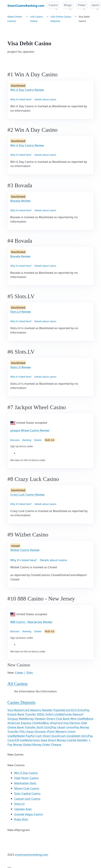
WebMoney (27, 719)
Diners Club (55, 719)
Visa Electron (72, 723)
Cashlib (72, 740)
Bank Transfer (27, 714)
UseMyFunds (63, 714)
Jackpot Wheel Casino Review (30, 430)
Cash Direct (43, 736)
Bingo (68, 5)
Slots (30, 673)
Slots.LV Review (21, 312)
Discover (41, 731)
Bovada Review (20, 201)
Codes (19, 673)
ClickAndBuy (41, 723)
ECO (74, 710)
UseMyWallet (17, 736)
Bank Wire (70, 719)
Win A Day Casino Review (27, 90)
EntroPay (84, 710)
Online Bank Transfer (22, 727)
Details (38, 440)
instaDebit (74, 736)
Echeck (12, 714)
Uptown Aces (23, 809)
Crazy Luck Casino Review (27, 495)
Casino (53, 5)
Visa (11, 710)
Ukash (62, 727)
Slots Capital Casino (27, 793)
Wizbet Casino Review (25, 550)
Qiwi (84, 723)
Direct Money (57, 740)
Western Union (65, 731)
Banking (27, 440)
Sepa (44, 740)
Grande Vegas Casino (28, 814)
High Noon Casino (26, 778)
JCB (17, 740)
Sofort (50, 714)
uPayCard (56, 723)
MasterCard (22, 710)
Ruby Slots (21, 819)
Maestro (36, 710)
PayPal (30, 736)
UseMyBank (85, 719)
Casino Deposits (21, 702)
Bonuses (15, 440)
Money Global (23, 744)
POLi (23, 731)
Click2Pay (50, 727)
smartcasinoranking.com (31, 855)
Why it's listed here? (21, 99)
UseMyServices (30, 740)
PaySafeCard (62, 710)
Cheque (56, 744)
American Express (20, 723)
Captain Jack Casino (27, 799)
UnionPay (73, 727)
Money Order (42, 744)
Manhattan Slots (25, 783)
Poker (82, 5)
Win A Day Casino (26, 773)
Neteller (48, 710)
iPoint (51, 731)
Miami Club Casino (27, 788)
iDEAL (41, 714)
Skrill (40, 727)
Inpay (30, 731)
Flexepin (41, 719)
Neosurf (78, 714)
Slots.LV (19, 804)
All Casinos (18, 684)
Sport (95, 5)
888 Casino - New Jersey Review (31, 622)
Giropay (13, 719)
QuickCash (59, 736)
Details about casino (45, 99)
